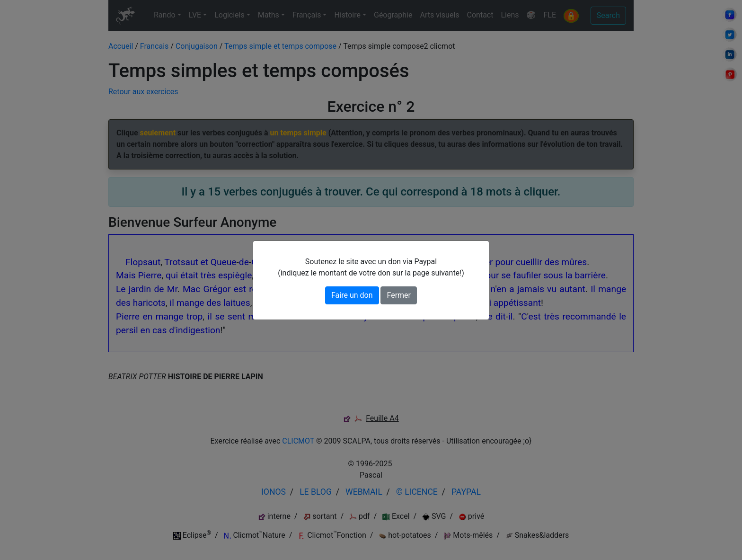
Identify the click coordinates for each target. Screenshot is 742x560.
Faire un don (352, 295)
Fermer (399, 295)
